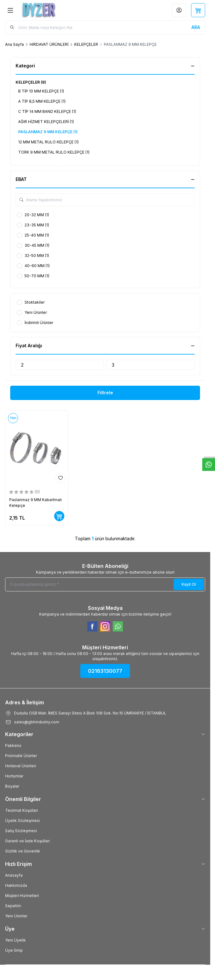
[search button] (196, 27)
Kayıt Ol (189, 584)
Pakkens (13, 745)
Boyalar (12, 786)
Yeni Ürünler (16, 916)
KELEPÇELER (86, 44)
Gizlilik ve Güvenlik (23, 851)
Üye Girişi (14, 950)
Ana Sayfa (14, 44)
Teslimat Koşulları (21, 810)
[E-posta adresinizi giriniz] (105, 584)
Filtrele (105, 393)
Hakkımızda (16, 885)
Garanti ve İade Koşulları (27, 841)
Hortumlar (14, 776)
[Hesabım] (179, 10)
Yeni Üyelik (15, 940)
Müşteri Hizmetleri (22, 896)
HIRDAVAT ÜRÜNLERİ (49, 44)
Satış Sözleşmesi (21, 831)
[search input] (105, 27)
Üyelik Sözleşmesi (22, 821)
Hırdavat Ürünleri (21, 766)
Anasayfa (14, 875)
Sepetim (13, 906)
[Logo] (51, 10)
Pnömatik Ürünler (21, 756)
